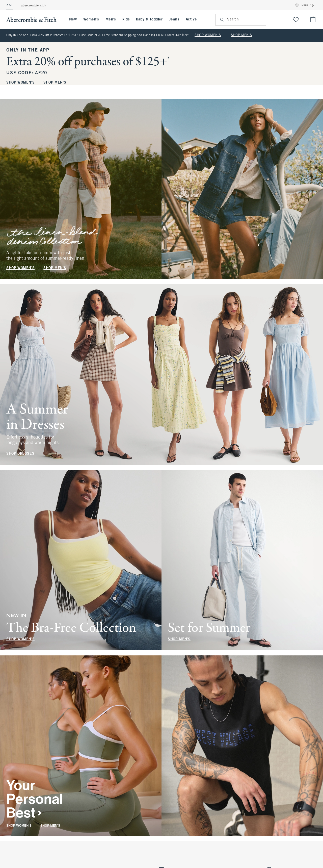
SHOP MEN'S (241, 35)
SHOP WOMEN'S (208, 35)
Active (191, 19)
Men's (111, 19)
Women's (91, 19)
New (73, 19)
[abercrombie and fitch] (34, 20)
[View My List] (296, 20)
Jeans (174, 19)
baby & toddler (149, 19)
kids (126, 19)
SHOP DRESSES (20, 454)
